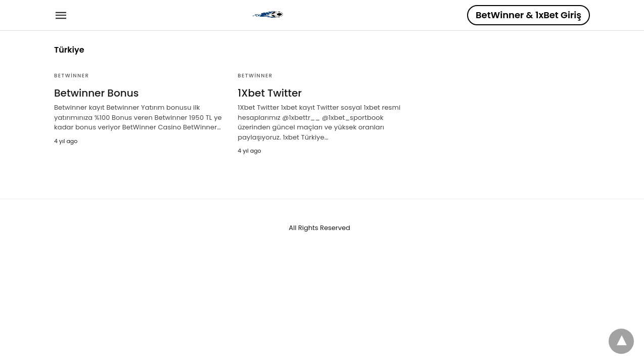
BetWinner (72, 76)
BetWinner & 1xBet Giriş (528, 15)
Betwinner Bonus (96, 93)
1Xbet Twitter (270, 93)
